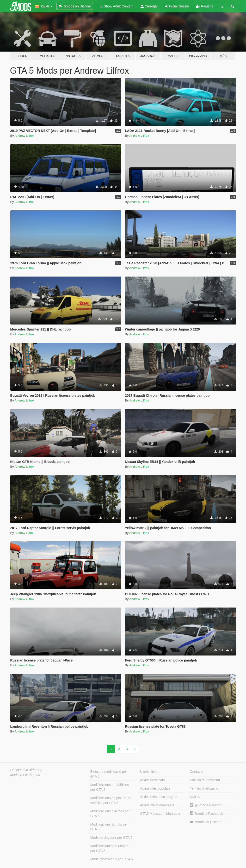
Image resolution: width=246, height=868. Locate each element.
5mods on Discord (206, 822)
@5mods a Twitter (206, 805)
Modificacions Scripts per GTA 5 (109, 827)
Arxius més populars (155, 788)
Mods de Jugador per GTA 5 (111, 838)
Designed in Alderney (26, 770)
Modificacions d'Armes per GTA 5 (110, 814)
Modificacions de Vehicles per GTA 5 (110, 787)
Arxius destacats (152, 780)
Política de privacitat (205, 780)
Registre (205, 6)
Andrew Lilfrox (25, 136)
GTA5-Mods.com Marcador (160, 814)
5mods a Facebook (206, 814)
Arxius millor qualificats (157, 805)
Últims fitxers (150, 772)
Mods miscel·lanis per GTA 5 (112, 859)
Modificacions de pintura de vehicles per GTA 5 (111, 800)
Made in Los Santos (25, 775)
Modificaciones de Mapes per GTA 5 (109, 848)
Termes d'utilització (204, 788)
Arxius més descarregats (159, 797)
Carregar (149, 6)
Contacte (197, 772)
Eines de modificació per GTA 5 (109, 774)
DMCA (195, 797)
